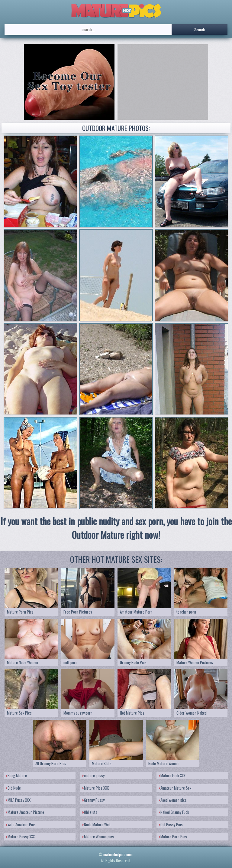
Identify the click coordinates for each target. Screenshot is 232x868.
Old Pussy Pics (171, 824)
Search (200, 29)
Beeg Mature (16, 775)
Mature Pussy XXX (20, 837)
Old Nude (13, 788)
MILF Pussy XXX (18, 800)
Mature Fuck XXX (172, 775)
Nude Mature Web (97, 824)
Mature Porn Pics (173, 837)
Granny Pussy (93, 800)
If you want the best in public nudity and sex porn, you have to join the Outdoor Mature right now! (116, 528)
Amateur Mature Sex (175, 788)
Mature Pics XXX (96, 788)
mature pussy (93, 775)
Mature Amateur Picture (25, 812)
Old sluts (90, 812)
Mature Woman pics (98, 837)
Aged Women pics (173, 800)
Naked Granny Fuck (174, 812)
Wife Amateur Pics (21, 824)
